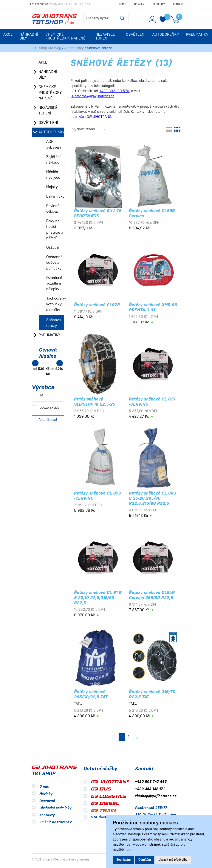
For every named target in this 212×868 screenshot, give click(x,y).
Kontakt (178, 4)
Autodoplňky (74, 48)
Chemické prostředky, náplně (50, 92)
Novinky (139, 4)
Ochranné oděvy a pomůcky (54, 263)
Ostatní (53, 247)
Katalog (56, 48)
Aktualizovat (48, 420)
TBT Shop (39, 48)
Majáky (52, 187)
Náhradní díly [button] (29, 36)
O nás (44, 787)
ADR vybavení (54, 144)
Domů (122, 4)
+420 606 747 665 (151, 782)
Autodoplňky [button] (166, 34)
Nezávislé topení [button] (105, 36)
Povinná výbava (53, 209)
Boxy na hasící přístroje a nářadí (55, 229)
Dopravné (47, 801)
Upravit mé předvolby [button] (173, 860)
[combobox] (89, 129)
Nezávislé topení (48, 110)
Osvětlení (48, 123)
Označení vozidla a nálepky (54, 283)
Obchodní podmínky (55, 808)
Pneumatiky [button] (197, 34)
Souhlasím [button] (124, 860)
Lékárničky (55, 196)
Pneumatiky (50, 335)
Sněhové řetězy (53, 323)
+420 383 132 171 (38, 4)
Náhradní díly (48, 75)
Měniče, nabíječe (53, 175)
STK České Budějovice (109, 817)
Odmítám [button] (145, 860)
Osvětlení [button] (136, 34)
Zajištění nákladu (53, 160)
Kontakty (47, 815)
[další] (137, 737)
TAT (38, 395)
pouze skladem (47, 408)
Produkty (159, 4)
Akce (8, 34)
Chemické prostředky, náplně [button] (65, 36)
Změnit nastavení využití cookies (67, 822)
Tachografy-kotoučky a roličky (55, 304)
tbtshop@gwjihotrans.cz (156, 796)
